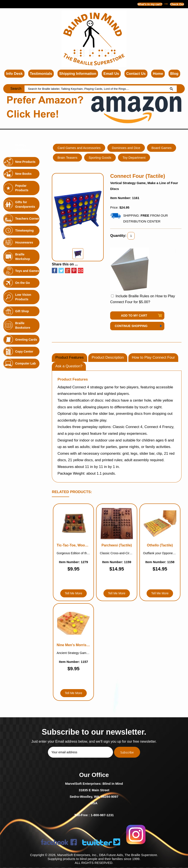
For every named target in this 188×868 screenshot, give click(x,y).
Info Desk (14, 74)
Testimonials (41, 74)
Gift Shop (22, 311)
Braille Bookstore (23, 325)
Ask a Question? (69, 366)
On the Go (23, 283)
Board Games (162, 148)
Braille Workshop (23, 257)
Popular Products (22, 188)
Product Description (108, 357)
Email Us (111, 74)
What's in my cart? (150, 4)
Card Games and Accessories (79, 148)
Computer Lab (25, 363)
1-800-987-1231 (15, 4)
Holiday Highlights (23, 148)
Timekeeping (24, 230)
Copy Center (24, 351)
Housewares (24, 242)
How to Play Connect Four (153, 357)
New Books (23, 174)
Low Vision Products (23, 297)
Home (158, 74)
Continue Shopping (131, 326)
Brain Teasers (67, 158)
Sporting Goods (100, 158)
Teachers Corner (27, 219)
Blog (174, 74)
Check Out (177, 4)
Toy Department (134, 158)
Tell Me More (74, 593)
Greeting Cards (26, 340)
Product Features (69, 357)
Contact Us (136, 74)
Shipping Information (78, 74)
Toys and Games (27, 271)
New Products (25, 162)
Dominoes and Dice (126, 148)
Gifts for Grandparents (25, 204)
